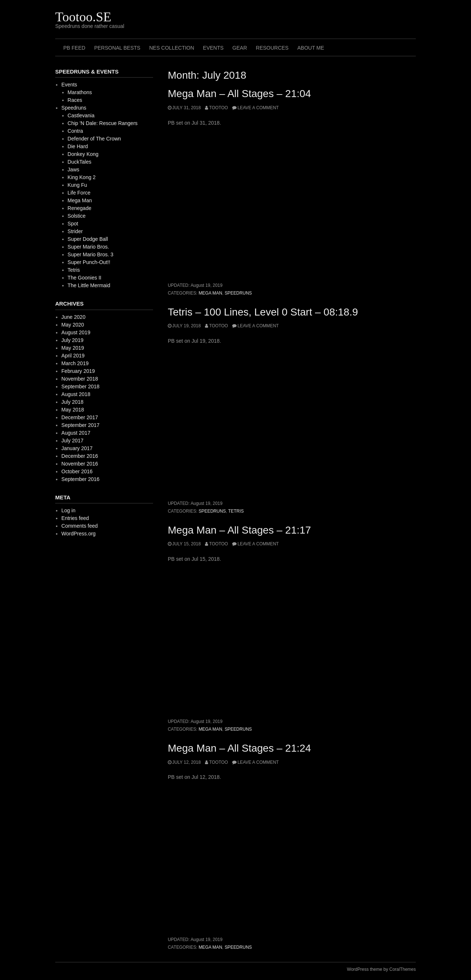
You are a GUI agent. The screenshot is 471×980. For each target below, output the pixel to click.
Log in (68, 510)
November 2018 (80, 379)
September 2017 (81, 425)
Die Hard (78, 146)
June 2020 (73, 317)
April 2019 (73, 356)
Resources (272, 48)
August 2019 (76, 332)
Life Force (79, 193)
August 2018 (76, 394)
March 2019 (75, 363)
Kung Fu (77, 185)
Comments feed (80, 526)
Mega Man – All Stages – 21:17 (239, 530)
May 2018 (73, 410)
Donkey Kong (83, 154)
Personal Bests (117, 48)
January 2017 (77, 448)
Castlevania (81, 115)
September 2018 (81, 386)
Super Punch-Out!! (89, 262)
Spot (73, 224)
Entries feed (75, 518)
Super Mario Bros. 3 (91, 254)
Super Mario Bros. (88, 247)
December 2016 (80, 456)
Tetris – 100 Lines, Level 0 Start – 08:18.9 (263, 312)
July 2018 (72, 402)
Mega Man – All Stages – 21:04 (239, 94)
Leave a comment (258, 108)
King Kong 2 (82, 177)
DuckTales (80, 162)
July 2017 (72, 441)
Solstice (77, 216)
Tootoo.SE (83, 17)
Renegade (80, 208)
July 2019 (72, 340)
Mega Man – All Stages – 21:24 (239, 748)
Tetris (236, 511)
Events (213, 48)
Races (75, 100)
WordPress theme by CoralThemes (381, 969)
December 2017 (80, 417)
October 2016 (77, 471)
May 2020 (73, 325)
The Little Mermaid (89, 285)
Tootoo (218, 108)
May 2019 (73, 348)
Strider (75, 231)
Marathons (80, 92)
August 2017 (76, 433)
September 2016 (81, 479)
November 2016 (80, 464)
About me (311, 48)
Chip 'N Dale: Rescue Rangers (103, 123)
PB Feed (74, 48)
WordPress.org (79, 534)
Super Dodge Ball (88, 239)
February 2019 (78, 371)
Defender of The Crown (94, 139)
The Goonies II (85, 278)
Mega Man (210, 293)
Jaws (74, 170)
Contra (75, 131)
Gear (240, 48)
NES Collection (171, 48)
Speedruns (238, 293)
